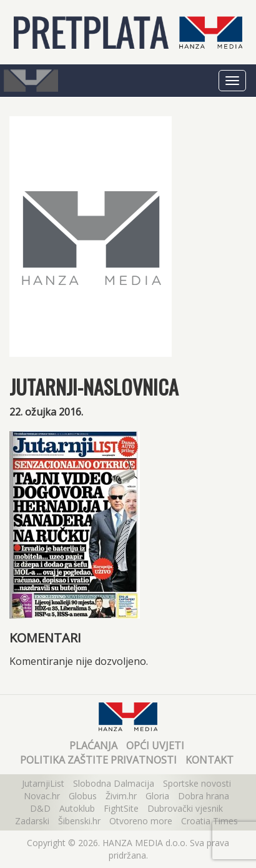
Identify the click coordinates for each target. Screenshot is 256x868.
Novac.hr (42, 796)
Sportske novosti (197, 783)
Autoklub (77, 808)
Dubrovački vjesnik (185, 808)
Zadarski (32, 821)
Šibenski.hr (79, 821)
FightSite (121, 808)
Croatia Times (209, 821)
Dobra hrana (204, 796)
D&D (40, 808)
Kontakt (209, 760)
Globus (83, 796)
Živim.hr (121, 796)
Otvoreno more (141, 821)
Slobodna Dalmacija (114, 783)
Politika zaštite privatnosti (98, 760)
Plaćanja (93, 746)
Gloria (157, 796)
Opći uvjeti (155, 746)
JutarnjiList (43, 783)
